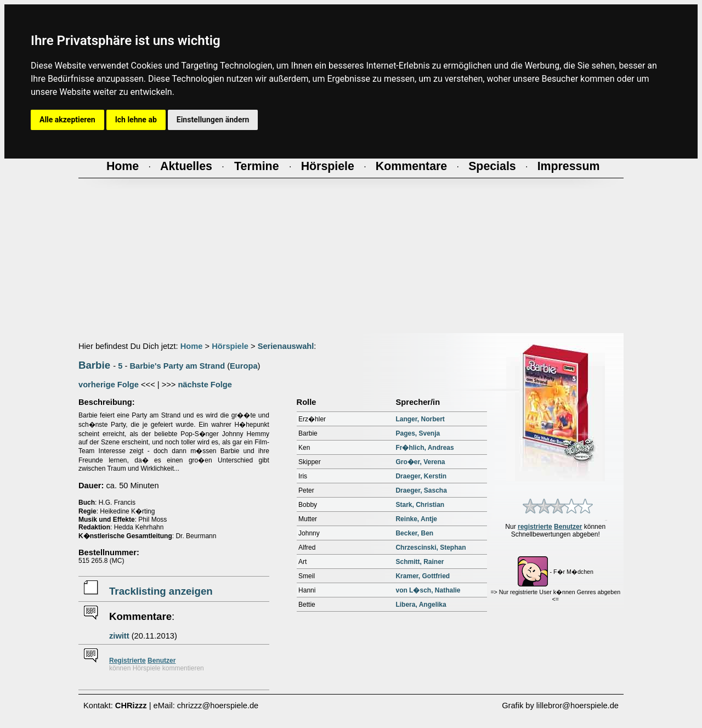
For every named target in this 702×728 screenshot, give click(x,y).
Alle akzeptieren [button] (67, 120)
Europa (244, 366)
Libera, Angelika (421, 605)
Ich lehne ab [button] (136, 120)
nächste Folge (205, 385)
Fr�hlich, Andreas (424, 448)
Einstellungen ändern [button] (213, 120)
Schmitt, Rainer (420, 562)
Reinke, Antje (416, 519)
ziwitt (119, 636)
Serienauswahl (286, 346)
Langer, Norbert (420, 419)
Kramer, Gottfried (423, 576)
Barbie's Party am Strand (177, 366)
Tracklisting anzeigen (161, 591)
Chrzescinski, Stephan (431, 548)
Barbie (94, 365)
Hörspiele (230, 346)
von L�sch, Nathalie (428, 590)
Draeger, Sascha (421, 490)
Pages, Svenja (418, 433)
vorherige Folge (109, 385)
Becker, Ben (414, 533)
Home (192, 346)
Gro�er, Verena (420, 462)
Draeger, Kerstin (421, 476)
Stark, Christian (420, 505)
